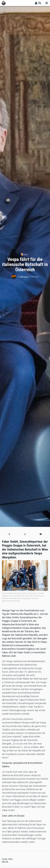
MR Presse (24, 277)
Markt (26, 255)
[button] (9, 534)
